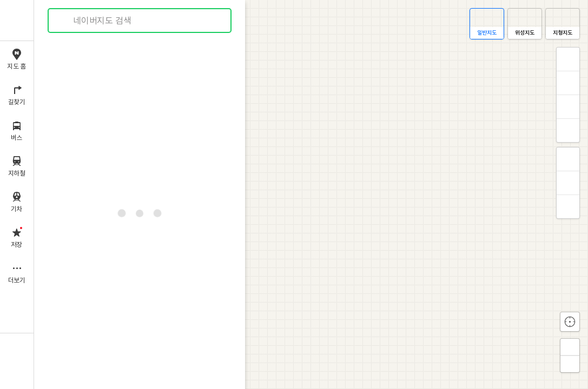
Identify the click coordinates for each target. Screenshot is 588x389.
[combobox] (140, 21)
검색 (64, 21)
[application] (311, 194)
